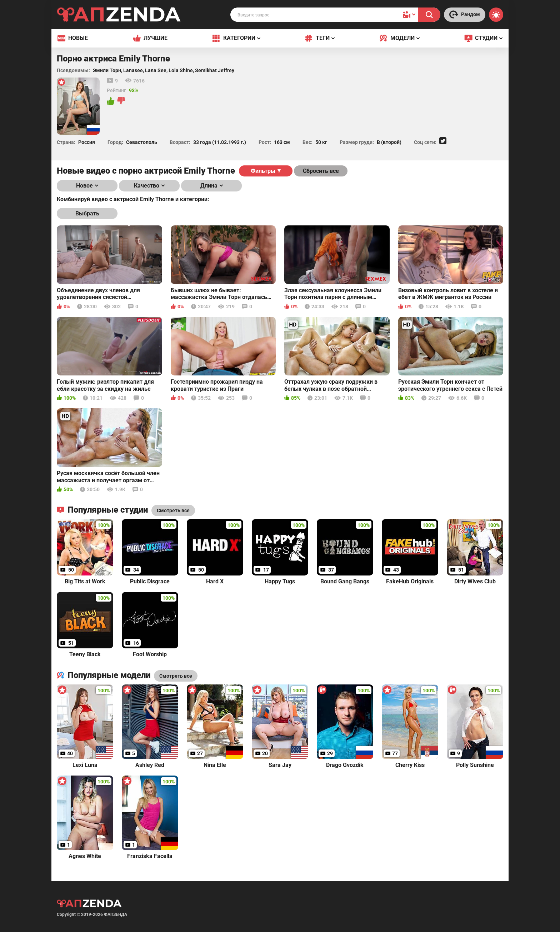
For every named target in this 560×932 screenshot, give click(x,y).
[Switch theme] (496, 15)
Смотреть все (176, 676)
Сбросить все (321, 171)
